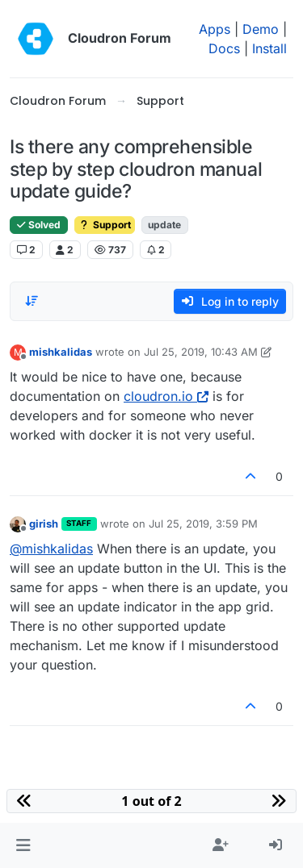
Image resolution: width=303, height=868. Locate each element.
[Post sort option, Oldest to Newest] (32, 301)
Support (105, 225)
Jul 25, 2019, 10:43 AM (201, 352)
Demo (261, 29)
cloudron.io (166, 396)
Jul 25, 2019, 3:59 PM (203, 524)
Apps (215, 29)
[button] (23, 845)
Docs (224, 48)
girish (44, 524)
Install (269, 48)
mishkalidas (61, 352)
